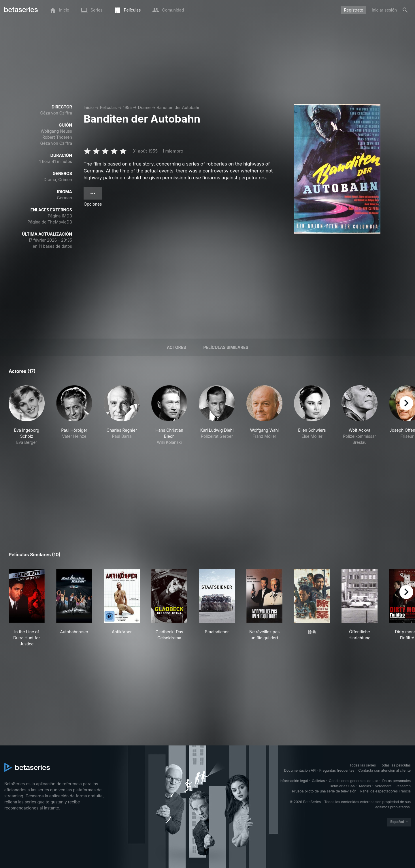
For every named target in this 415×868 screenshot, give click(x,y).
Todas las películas (395, 765)
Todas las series (363, 765)
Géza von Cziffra (56, 113)
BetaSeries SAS (342, 786)
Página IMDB (60, 216)
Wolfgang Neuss (56, 131)
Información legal (294, 781)
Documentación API (300, 770)
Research (403, 786)
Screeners (383, 786)
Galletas (318, 781)
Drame (144, 107)
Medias (365, 786)
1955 (127, 107)
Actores (177, 347)
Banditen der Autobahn (179, 107)
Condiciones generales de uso (354, 781)
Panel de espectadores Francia (385, 791)
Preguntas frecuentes (337, 770)
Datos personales (396, 781)
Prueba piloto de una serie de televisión (324, 791)
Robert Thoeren (57, 137)
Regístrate (353, 10)
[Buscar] (405, 10)
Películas (108, 107)
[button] (27, 415)
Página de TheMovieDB (50, 222)
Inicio (89, 107)
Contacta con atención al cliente (384, 770)
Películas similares (226, 347)
